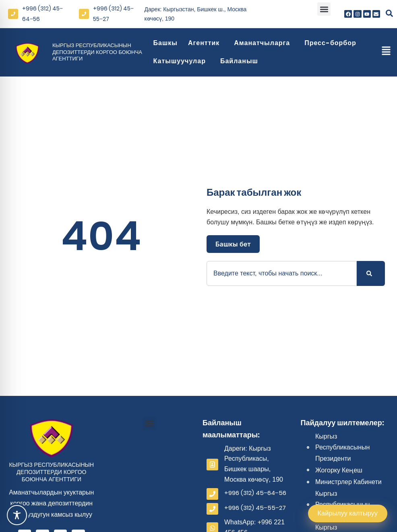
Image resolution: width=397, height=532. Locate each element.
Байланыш (241, 61)
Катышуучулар (182, 61)
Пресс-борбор (332, 43)
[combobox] (282, 273)
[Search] (371, 273)
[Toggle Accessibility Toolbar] (17, 515)
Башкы (165, 43)
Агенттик (206, 43)
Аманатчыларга (264, 43)
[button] (324, 9)
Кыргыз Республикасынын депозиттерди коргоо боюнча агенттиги (97, 52)
